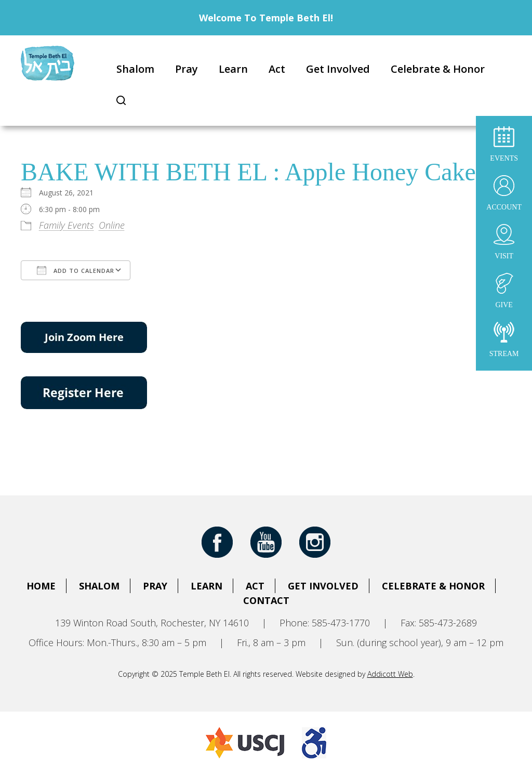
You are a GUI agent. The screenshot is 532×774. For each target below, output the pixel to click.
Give (504, 291)
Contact (266, 600)
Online (112, 225)
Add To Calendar (76, 270)
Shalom (135, 69)
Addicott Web (390, 674)
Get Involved (338, 69)
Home (41, 586)
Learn (233, 69)
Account (504, 193)
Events (504, 144)
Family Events (66, 225)
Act (277, 69)
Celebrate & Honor (438, 69)
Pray (187, 69)
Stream (504, 340)
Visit (504, 242)
